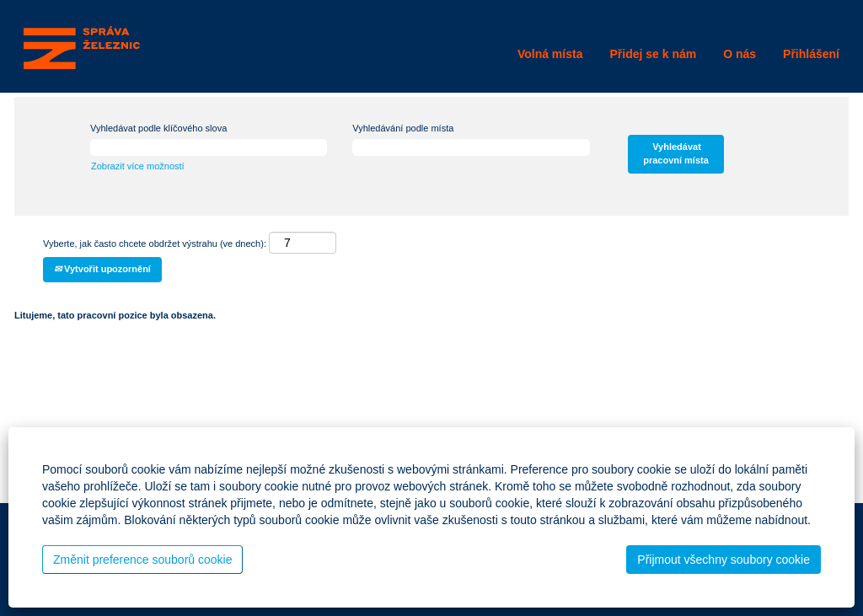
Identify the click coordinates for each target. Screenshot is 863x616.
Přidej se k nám (653, 54)
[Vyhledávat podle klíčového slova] (209, 147)
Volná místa (550, 54)
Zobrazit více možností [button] (138, 166)
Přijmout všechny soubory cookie (724, 560)
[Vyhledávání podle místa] (471, 147)
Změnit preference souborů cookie (142, 560)
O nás (740, 54)
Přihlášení (811, 54)
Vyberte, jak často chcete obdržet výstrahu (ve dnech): (155, 244)
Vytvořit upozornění (102, 269)
